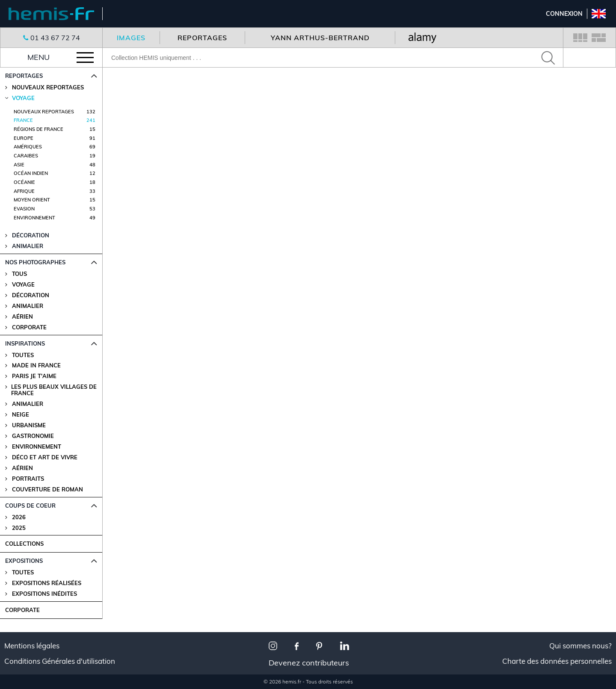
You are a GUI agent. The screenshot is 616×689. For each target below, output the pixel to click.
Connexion (564, 14)
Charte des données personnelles (557, 661)
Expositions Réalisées (47, 583)
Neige (21, 415)
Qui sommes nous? (580, 646)
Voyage (23, 285)
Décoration (31, 295)
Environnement (37, 447)
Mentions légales (32, 646)
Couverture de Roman (47, 489)
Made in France (36, 365)
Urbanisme (29, 425)
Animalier (28, 306)
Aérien (22, 317)
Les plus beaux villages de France (54, 390)
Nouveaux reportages (48, 87)
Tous (19, 274)
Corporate (29, 327)
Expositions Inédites (44, 594)
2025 (19, 528)
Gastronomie (33, 436)
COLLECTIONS (24, 544)
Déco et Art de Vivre (45, 457)
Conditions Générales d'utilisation (60, 661)
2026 (19, 517)
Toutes (23, 355)
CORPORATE (22, 610)
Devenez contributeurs (309, 663)
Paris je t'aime (34, 376)
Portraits (28, 479)
